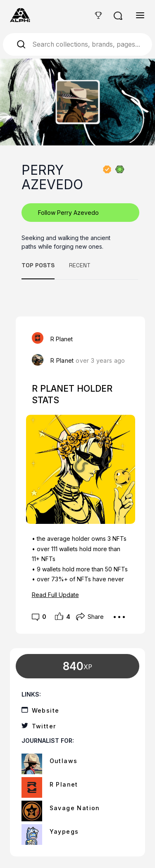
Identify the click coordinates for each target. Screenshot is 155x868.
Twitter (44, 726)
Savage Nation (75, 808)
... (119, 613)
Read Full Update (55, 595)
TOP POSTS (38, 265)
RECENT (80, 265)
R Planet (62, 360)
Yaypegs (64, 831)
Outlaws (64, 761)
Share (90, 617)
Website (46, 710)
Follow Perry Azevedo (68, 213)
